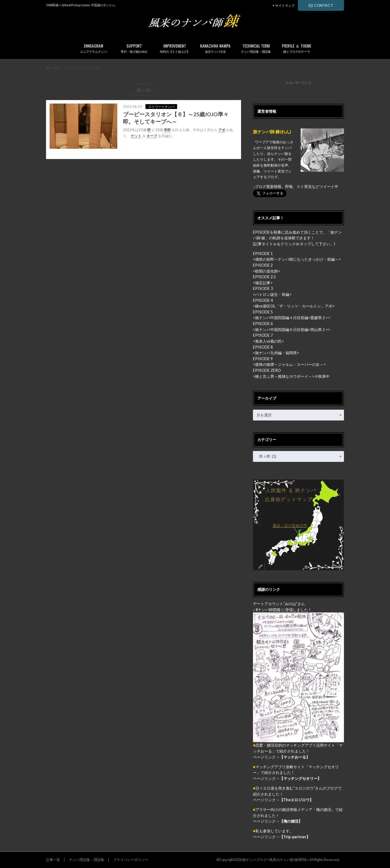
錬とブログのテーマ (297, 47)
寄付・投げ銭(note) (134, 47)
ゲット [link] (136, 136)
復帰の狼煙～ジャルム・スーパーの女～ (289, 364)
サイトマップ (285, 6)
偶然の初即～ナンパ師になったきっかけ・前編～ (297, 259)
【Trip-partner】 (295, 837)
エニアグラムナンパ (93, 47)
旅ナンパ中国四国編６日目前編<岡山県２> (292, 329)
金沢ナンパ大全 (215, 47)
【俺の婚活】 (291, 821)
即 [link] (149, 130)
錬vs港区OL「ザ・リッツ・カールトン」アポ (294, 306)
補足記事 (263, 283)
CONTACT (321, 5)
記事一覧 (53, 860)
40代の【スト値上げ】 (175, 47)
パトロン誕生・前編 (272, 294)
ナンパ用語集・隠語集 (256, 47)
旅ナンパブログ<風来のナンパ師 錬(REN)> (276, 860)
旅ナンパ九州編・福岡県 (276, 353)
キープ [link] (152, 136)
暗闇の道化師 (266, 271)
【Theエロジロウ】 (296, 800)
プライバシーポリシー (131, 860)
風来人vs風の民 (268, 341)
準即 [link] (167, 130)
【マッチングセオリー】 (300, 778)
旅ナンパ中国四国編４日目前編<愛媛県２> (292, 318)
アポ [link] (222, 130)
